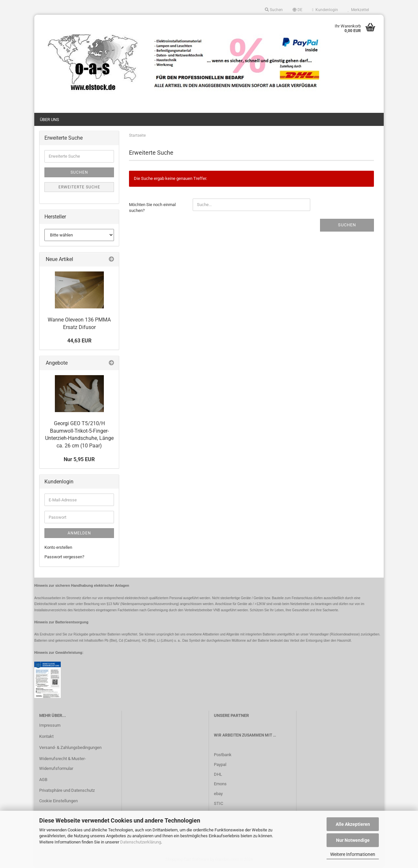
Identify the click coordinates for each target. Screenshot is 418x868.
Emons (220, 784)
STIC (218, 803)
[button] (297, 10)
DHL (218, 774)
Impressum (50, 725)
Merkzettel (358, 10)
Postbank (223, 755)
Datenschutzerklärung (141, 842)
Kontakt (46, 736)
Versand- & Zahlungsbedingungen (70, 747)
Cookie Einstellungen (58, 801)
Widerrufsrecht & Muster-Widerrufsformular (63, 764)
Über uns (49, 120)
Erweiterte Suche (79, 187)
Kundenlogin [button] (325, 10)
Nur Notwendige (353, 840)
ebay (218, 794)
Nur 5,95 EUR (79, 459)
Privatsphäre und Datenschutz (67, 790)
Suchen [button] (274, 10)
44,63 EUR (79, 341)
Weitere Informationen (353, 854)
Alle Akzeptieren (353, 824)
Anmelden (79, 533)
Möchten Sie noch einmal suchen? (152, 208)
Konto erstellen (58, 547)
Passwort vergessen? (64, 557)
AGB (43, 780)
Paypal (220, 764)
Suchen (347, 225)
